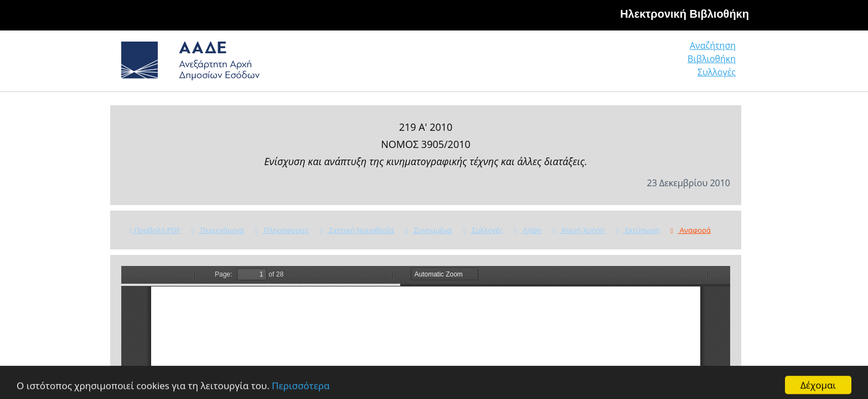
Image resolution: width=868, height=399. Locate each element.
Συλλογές (717, 63)
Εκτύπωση (637, 230)
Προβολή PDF (155, 230)
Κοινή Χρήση (578, 230)
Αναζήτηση (567, 63)
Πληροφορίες (282, 230)
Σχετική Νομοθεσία (357, 230)
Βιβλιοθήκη (645, 63)
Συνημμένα (428, 230)
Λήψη (528, 230)
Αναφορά (690, 230)
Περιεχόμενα (217, 230)
